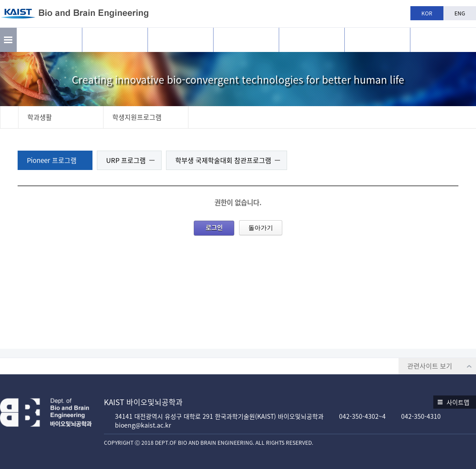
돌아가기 (261, 228)
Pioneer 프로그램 (52, 160)
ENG (460, 13)
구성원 (181, 40)
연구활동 (115, 40)
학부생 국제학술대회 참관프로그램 (223, 160)
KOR (427, 13)
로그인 (214, 227)
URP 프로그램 (126, 160)
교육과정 (246, 40)
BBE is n (443, 37)
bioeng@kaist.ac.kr (143, 425)
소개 (49, 40)
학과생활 (312, 40)
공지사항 (377, 40)
